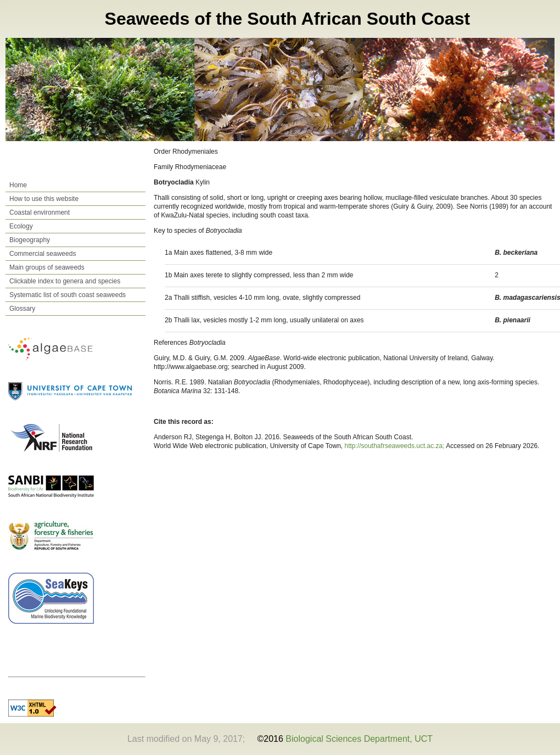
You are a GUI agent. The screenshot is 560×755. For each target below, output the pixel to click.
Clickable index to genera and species (65, 281)
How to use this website (44, 199)
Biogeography (30, 240)
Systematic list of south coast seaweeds (68, 295)
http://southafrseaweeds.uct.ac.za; (396, 446)
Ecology (21, 226)
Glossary (22, 309)
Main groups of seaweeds (47, 267)
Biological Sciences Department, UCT (359, 739)
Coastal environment (40, 212)
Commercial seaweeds (43, 254)
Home (18, 185)
